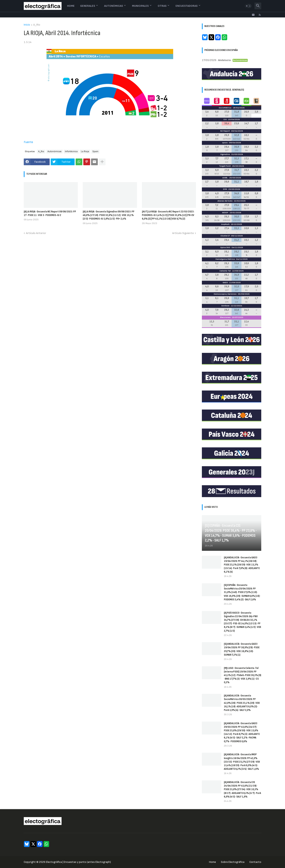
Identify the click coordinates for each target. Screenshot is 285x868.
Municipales (140, 6)
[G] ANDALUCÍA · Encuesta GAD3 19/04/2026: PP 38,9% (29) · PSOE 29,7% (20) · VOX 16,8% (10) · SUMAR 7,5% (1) (242, 649)
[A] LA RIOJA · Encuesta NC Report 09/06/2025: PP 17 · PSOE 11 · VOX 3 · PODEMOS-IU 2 (50, 213)
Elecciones (225, 317)
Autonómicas (114, 6)
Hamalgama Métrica (225, 259)
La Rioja (85, 151)
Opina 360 (225, 247)
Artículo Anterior (36, 233)
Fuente (28, 142)
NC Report (225, 131)
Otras (162, 6)
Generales (88, 6)
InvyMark (225, 224)
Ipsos (225, 143)
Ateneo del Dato (225, 201)
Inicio (27, 25)
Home (71, 6)
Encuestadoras (187, 6)
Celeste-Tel (225, 271)
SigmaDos (225, 154)
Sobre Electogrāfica (233, 862)
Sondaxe (225, 306)
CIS (225, 119)
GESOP (225, 213)
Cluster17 (225, 236)
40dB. (225, 178)
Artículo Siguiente (183, 233)
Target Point (225, 166)
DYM (225, 189)
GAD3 (225, 283)
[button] (248, 6)
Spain (95, 151)
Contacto (255, 862)
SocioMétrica (225, 108)
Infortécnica (71, 151)
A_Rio (37, 25)
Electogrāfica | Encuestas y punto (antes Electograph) (78, 862)
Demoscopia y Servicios (225, 294)
